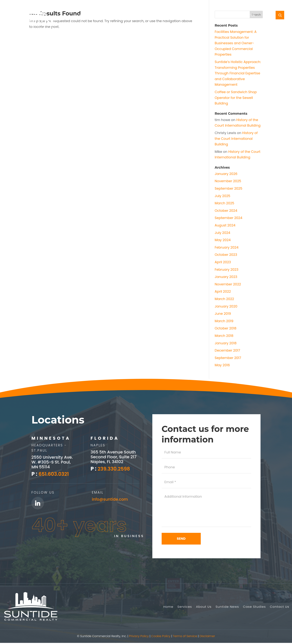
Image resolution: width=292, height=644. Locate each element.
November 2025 (228, 181)
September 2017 (228, 358)
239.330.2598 (115, 469)
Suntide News (162, 16)
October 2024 (226, 211)
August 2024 (225, 225)
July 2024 (223, 233)
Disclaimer (207, 637)
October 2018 (226, 328)
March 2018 (224, 336)
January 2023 (226, 277)
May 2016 (222, 365)
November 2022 (228, 284)
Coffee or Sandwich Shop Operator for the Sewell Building (236, 98)
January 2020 (226, 306)
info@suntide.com (111, 499)
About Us (121, 16)
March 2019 (224, 321)
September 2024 (228, 218)
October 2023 (226, 255)
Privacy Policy (139, 637)
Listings (142, 16)
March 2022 (224, 299)
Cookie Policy (161, 637)
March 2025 (224, 203)
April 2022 (223, 291)
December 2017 (227, 350)
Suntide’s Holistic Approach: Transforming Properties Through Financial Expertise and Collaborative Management (238, 73)
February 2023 (227, 269)
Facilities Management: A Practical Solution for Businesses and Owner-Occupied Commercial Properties (236, 43)
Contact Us (246, 16)
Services (99, 16)
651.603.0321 (55, 474)
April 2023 (223, 262)
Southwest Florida (195, 16)
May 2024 (223, 240)
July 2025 (223, 196)
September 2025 (228, 188)
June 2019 (223, 314)
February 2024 (227, 247)
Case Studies (223, 16)
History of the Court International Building (236, 139)
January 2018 (226, 343)
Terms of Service (185, 637)
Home (84, 16)
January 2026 (226, 174)
